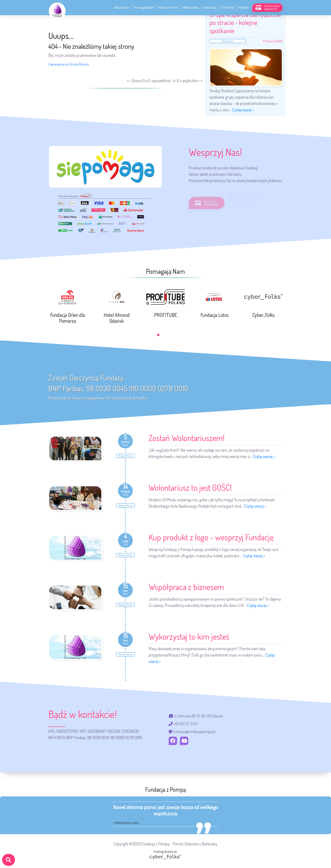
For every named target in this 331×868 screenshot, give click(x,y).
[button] (158, 335)
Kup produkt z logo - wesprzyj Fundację (211, 537)
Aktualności (122, 7)
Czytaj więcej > (243, 110)
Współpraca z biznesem (186, 587)
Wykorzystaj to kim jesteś (189, 636)
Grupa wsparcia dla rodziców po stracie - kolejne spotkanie (245, 22)
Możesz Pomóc (169, 7)
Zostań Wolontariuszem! (187, 438)
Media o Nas (191, 7)
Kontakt (244, 7)
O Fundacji (228, 7)
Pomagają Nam (144, 7)
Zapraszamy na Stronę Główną (69, 64)
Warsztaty (210, 7)
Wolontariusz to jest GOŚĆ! (190, 487)
